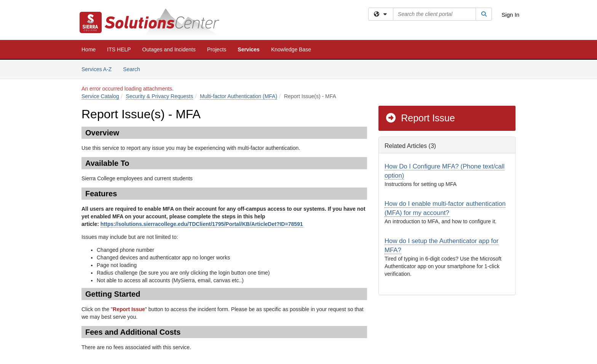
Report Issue (420, 118)
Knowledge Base (291, 49)
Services (249, 49)
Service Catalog (100, 96)
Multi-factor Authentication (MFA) (239, 96)
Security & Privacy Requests (160, 96)
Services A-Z (97, 69)
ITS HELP (119, 49)
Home (89, 49)
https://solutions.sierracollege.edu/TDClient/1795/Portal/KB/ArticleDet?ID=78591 (202, 224)
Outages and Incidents (169, 49)
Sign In (510, 15)
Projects (217, 49)
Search (134, 69)
